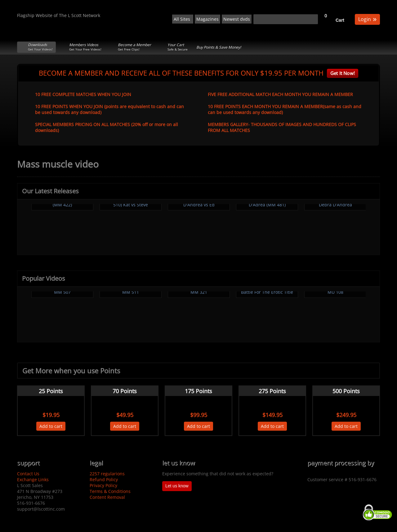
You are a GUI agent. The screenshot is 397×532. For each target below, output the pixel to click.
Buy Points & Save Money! (219, 47)
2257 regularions (107, 474)
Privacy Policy (103, 485)
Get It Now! (343, 73)
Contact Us (28, 474)
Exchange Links (33, 479)
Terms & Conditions (110, 491)
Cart (340, 20)
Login (367, 19)
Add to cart (51, 426)
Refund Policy (104, 479)
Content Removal (107, 497)
